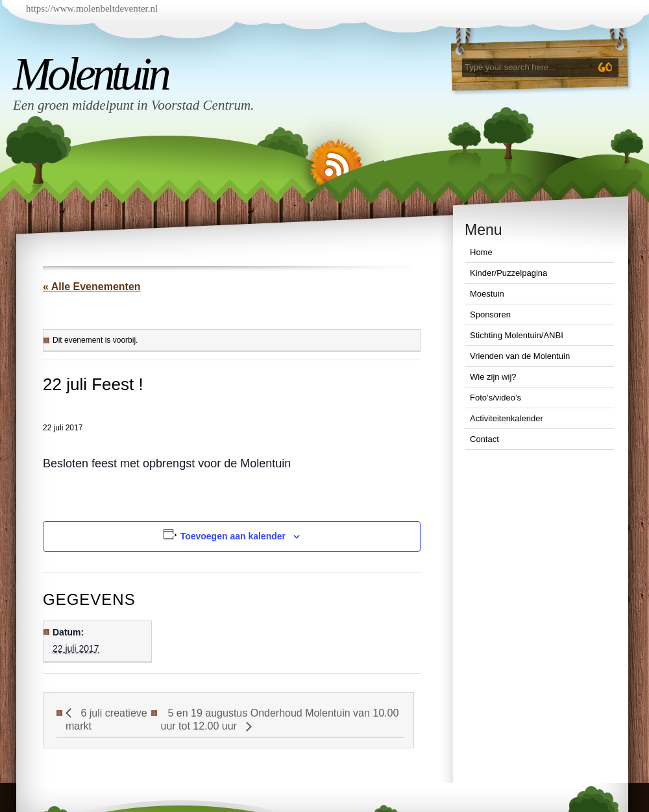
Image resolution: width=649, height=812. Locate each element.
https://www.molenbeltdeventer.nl (92, 8)
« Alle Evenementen (92, 287)
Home (481, 252)
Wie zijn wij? (493, 377)
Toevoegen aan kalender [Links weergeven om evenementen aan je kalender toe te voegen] (233, 536)
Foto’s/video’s (496, 398)
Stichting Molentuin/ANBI (517, 335)
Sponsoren (490, 314)
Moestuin (487, 294)
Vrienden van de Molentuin (520, 356)
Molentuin (90, 74)
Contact (484, 439)
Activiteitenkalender (507, 418)
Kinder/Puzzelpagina (508, 273)
